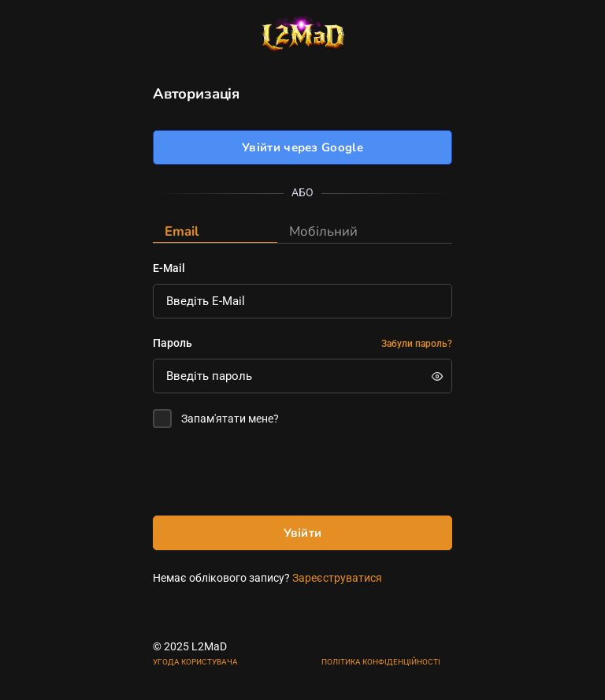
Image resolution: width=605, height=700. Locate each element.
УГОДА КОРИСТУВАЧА (195, 662)
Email (182, 231)
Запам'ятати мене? (230, 419)
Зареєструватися (337, 578)
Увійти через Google (302, 147)
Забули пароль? (417, 344)
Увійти (303, 533)
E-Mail (169, 268)
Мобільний (323, 231)
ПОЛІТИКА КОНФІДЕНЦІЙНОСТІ (381, 662)
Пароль (173, 343)
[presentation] (273, 475)
